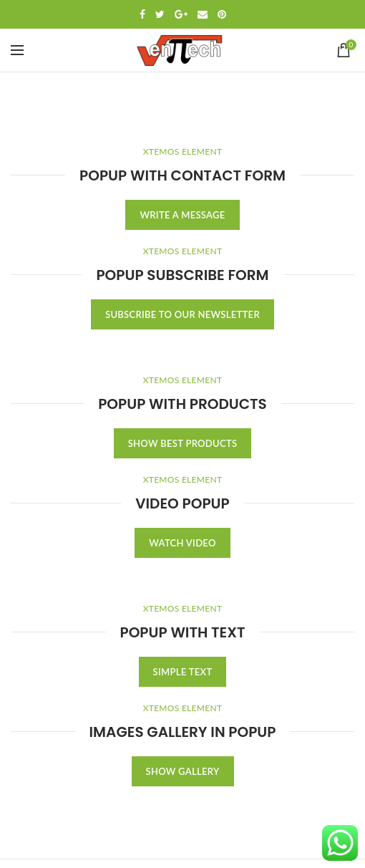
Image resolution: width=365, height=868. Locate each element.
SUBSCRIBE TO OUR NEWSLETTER (182, 314)
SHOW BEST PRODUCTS (183, 443)
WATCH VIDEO (182, 543)
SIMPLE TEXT (183, 672)
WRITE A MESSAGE (182, 215)
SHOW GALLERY (183, 771)
